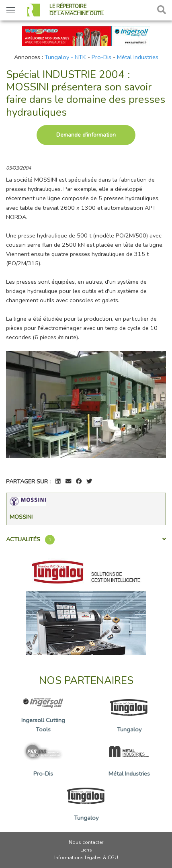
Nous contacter (86, 842)
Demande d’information (86, 135)
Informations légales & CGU (86, 858)
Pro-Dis (101, 57)
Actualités (86, 540)
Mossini (21, 517)
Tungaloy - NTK (65, 57)
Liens (86, 850)
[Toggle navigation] (11, 10)
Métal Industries (138, 57)
